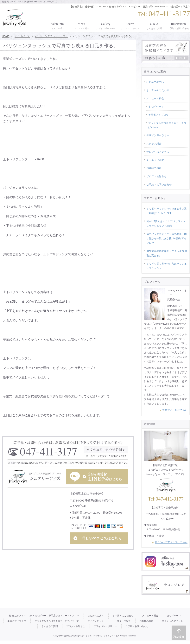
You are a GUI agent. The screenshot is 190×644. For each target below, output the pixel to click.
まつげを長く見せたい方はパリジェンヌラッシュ (167, 266)
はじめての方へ (155, 82)
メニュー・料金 (155, 98)
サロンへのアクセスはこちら (171, 542)
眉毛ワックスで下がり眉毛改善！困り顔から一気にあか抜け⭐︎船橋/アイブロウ (167, 238)
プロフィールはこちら (175, 410)
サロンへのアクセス (158, 152)
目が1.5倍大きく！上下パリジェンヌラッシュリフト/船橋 (166, 224)
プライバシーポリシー (105, 626)
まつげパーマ (156, 107)
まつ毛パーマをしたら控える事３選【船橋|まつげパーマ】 (167, 211)
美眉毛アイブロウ (158, 115)
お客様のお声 (154, 168)
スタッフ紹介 (154, 144)
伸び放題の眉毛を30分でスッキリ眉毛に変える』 (167, 253)
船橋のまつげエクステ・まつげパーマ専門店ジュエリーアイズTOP (44, 616)
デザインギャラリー (158, 135)
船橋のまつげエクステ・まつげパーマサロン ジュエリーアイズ (92, 636)
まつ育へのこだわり (158, 90)
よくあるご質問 (155, 160)
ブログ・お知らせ (156, 176)
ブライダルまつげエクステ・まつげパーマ (167, 125)
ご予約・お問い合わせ (159, 185)
